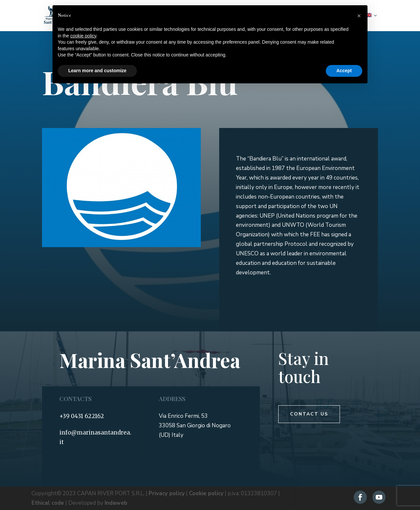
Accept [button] (344, 71)
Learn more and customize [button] (97, 71)
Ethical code (48, 503)
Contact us (309, 414)
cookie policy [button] (83, 36)
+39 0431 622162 (82, 416)
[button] (359, 16)
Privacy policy (167, 493)
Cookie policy (206, 493)
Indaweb (116, 503)
